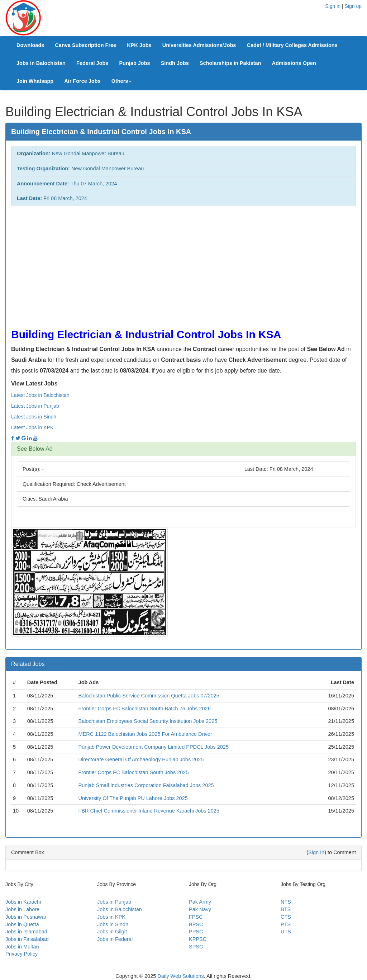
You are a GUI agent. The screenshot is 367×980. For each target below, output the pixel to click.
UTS (286, 932)
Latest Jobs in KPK (32, 427)
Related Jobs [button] (28, 664)
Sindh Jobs (175, 63)
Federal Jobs (92, 63)
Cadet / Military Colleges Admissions (292, 45)
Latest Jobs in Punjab (35, 406)
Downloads (30, 45)
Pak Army (200, 902)
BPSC (196, 924)
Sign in (333, 6)
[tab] (183, 449)
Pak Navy (200, 909)
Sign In (316, 852)
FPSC (196, 917)
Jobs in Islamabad (26, 932)
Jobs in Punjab (114, 902)
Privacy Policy (22, 954)
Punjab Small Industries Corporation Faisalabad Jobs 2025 (146, 785)
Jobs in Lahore (22, 909)
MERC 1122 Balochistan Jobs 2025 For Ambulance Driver (145, 734)
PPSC (196, 932)
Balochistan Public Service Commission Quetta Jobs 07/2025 (149, 696)
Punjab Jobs (134, 63)
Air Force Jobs (82, 81)
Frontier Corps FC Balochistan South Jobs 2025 (134, 772)
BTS (286, 909)
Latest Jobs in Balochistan (40, 395)
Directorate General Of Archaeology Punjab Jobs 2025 (141, 759)
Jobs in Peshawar (26, 917)
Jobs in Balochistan (41, 63)
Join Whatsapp (35, 81)
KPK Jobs (139, 45)
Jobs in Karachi (23, 902)
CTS (286, 917)
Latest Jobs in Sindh (34, 417)
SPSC (196, 947)
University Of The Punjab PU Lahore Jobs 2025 (133, 798)
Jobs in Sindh (113, 924)
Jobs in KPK (111, 917)
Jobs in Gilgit (112, 932)
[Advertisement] (183, 264)
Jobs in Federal (115, 939)
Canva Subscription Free (85, 45)
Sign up (353, 6)
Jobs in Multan (22, 947)
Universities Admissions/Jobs (199, 45)
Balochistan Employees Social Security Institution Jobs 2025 (148, 721)
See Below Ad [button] (35, 449)
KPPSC (198, 939)
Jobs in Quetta (22, 924)
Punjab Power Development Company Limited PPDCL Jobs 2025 (154, 747)
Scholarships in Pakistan (230, 63)
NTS (286, 902)
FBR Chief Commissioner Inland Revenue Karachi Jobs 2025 (149, 811)
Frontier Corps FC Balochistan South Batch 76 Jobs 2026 (145, 709)
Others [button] (122, 81)
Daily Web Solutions (181, 976)
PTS (286, 924)
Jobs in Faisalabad (27, 939)
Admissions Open (294, 63)
